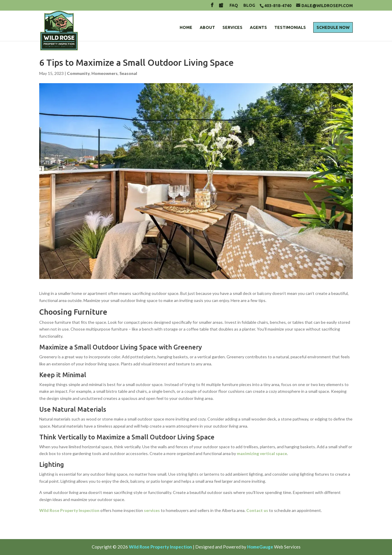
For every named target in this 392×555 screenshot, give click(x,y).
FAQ (234, 5)
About (207, 28)
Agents (258, 28)
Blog (249, 5)
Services (232, 28)
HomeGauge (260, 547)
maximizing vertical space (262, 453)
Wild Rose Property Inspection (69, 510)
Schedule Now (333, 27)
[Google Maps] (221, 7)
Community (78, 73)
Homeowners (105, 73)
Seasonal (128, 73)
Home (186, 28)
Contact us (257, 510)
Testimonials (290, 28)
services (152, 510)
